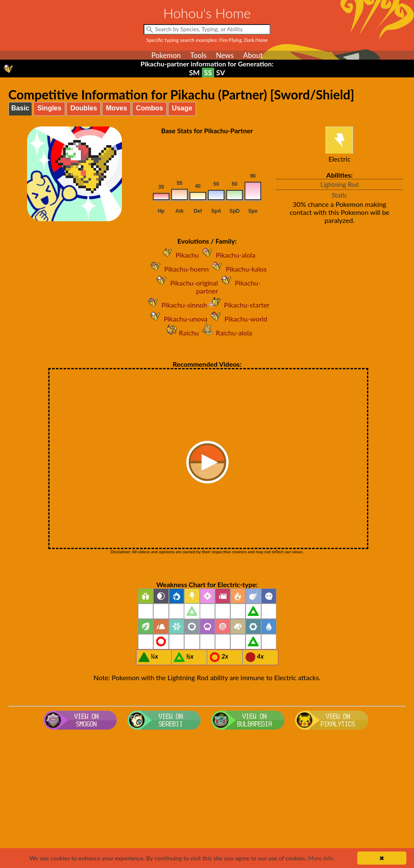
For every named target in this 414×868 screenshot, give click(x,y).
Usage (182, 108)
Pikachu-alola (227, 255)
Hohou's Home (207, 13)
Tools (198, 55)
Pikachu (179, 255)
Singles (49, 108)
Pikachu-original (185, 283)
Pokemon (166, 55)
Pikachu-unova (177, 319)
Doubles (84, 108)
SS (208, 73)
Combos (149, 108)
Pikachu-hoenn (178, 269)
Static (340, 195)
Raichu (181, 333)
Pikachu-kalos (238, 269)
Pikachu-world (237, 319)
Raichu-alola (226, 333)
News (225, 55)
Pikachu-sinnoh (176, 305)
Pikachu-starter (238, 305)
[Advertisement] (207, 801)
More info (320, 858)
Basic (21, 108)
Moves (116, 108)
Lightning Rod (340, 184)
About (253, 55)
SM (195, 73)
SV (221, 73)
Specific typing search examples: (207, 40)
